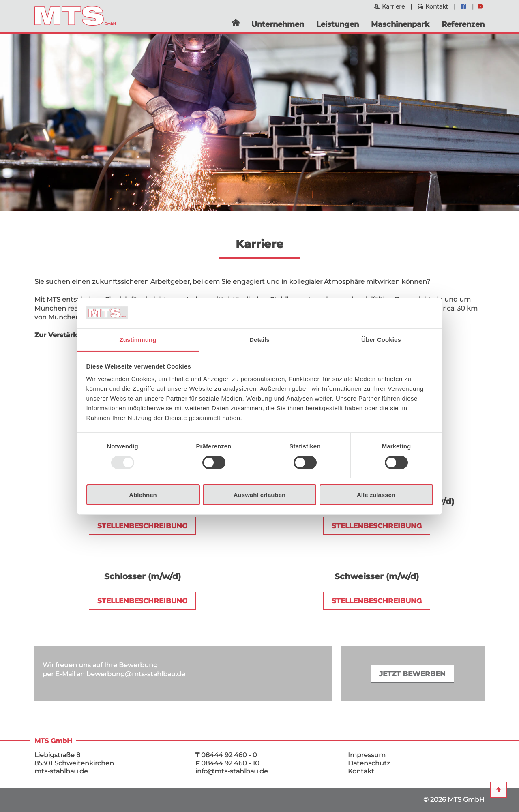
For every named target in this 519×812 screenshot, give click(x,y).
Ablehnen (143, 495)
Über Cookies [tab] (381, 340)
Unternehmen (278, 24)
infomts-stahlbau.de (232, 771)
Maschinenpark (400, 24)
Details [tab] (259, 340)
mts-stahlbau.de (61, 771)
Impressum (367, 755)
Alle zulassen (376, 495)
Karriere (393, 6)
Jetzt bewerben (412, 674)
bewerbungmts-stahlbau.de (136, 674)
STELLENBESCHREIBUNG (142, 526)
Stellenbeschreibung (142, 601)
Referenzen (463, 24)
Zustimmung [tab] (138, 340)
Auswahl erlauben (259, 495)
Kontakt (437, 6)
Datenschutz (369, 763)
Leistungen (338, 24)
